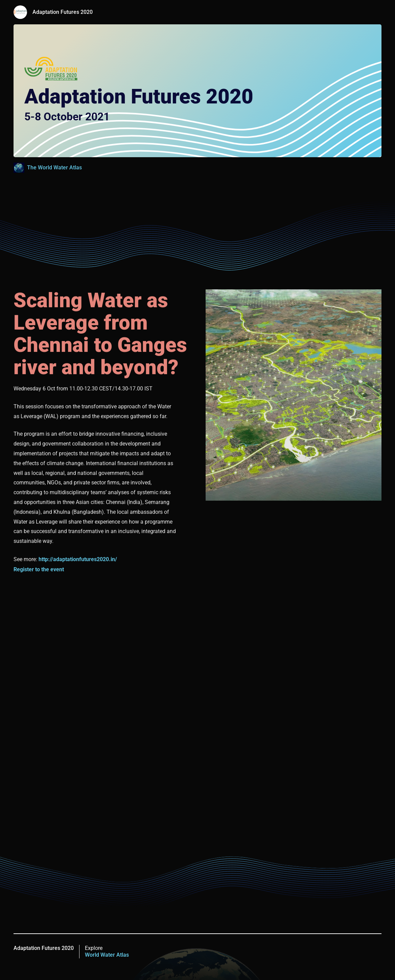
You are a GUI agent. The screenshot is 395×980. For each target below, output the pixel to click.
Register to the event (39, 570)
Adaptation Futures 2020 (63, 12)
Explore (107, 952)
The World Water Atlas (54, 168)
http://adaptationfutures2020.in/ (78, 560)
